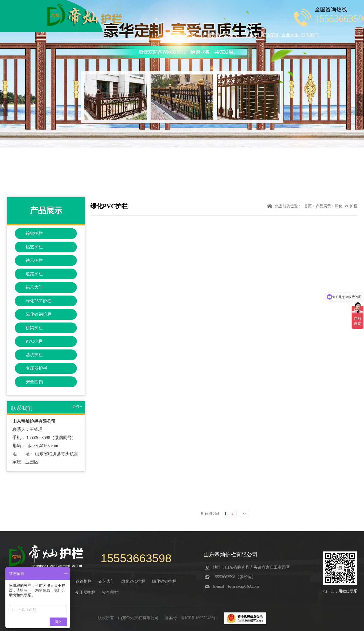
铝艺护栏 (34, 247)
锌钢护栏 (34, 233)
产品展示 (323, 206)
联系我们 (310, 35)
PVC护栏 (34, 341)
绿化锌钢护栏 (39, 314)
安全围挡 (34, 382)
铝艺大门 (34, 287)
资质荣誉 (270, 35)
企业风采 (290, 35)
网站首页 (171, 35)
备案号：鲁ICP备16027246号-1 (192, 618)
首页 (308, 206)
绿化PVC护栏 (38, 301)
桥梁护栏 (34, 328)
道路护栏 (34, 274)
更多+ (77, 407)
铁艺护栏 (34, 260)
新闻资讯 (211, 35)
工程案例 (250, 35)
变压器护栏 (36, 368)
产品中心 (231, 35)
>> (244, 514)
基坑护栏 (34, 355)
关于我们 (191, 35)
